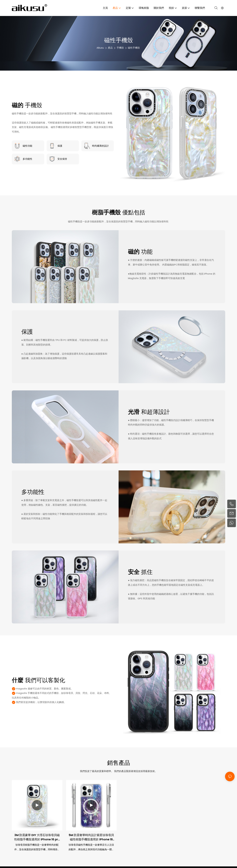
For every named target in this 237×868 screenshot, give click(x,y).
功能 (140, 252)
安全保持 (62, 159)
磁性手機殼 (134, 48)
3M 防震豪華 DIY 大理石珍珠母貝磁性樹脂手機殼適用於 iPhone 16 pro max (37, 837)
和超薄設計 (149, 412)
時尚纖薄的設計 (100, 146)
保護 (60, 146)
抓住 (140, 572)
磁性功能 (27, 146)
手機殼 (120, 48)
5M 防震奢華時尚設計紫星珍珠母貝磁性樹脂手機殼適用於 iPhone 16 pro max (91, 837)
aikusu (100, 48)
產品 (110, 48)
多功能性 (27, 159)
